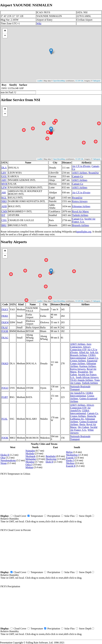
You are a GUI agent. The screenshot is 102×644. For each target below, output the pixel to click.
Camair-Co (78, 176)
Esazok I (70, 458)
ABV (4, 180)
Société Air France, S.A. (84, 220)
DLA (4, 168)
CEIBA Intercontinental (83, 357)
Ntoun (4, 463)
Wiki (39, 23)
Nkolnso (70, 463)
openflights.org (84, 232)
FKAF (5, 327)
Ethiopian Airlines (81, 206)
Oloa (3, 458)
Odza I (29, 465)
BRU (4, 225)
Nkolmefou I (72, 455)
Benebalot (51, 456)
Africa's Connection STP (80, 348)
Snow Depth (85, 516)
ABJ (4, 193)
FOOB (5, 331)
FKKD (5, 363)
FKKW (5, 322)
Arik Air (94, 352)
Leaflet (40, 81)
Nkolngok (30, 456)
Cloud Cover (20, 516)
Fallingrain (97, 81)
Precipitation (54, 516)
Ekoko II (5, 455)
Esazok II (71, 466)
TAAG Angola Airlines (82, 380)
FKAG (5, 338)
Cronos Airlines (78, 361)
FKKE (5, 316)
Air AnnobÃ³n (77, 393)
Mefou (69, 452)
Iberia (82, 424)
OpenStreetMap (59, 81)
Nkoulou (30, 462)
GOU (4, 176)
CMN (4, 211)
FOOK (5, 438)
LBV (4, 173)
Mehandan (31, 459)
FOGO (5, 388)
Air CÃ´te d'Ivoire (81, 166)
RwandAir (94, 173)
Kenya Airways (80, 201)
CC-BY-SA (79, 81)
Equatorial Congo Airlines (84, 362)
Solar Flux (69, 516)
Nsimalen (30, 451)
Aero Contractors (81, 345)
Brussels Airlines (81, 225)
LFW (4, 187)
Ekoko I (70, 460)
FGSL (5, 419)
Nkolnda (30, 453)
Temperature (37, 516)
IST (3, 215)
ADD (4, 206)
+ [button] (5, 31)
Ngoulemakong (8, 460)
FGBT (5, 397)
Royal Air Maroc (81, 211)
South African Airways (87, 377)
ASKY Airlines (80, 173)
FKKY (5, 309)
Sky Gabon (83, 427)
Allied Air (84, 352)
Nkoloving (51, 459)
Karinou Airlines (88, 366)
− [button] (5, 36)
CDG (4, 220)
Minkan (29, 467)
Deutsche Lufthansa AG (83, 417)
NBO (4, 201)
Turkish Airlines (80, 215)
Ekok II (49, 462)
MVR (4, 184)
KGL (4, 198)
